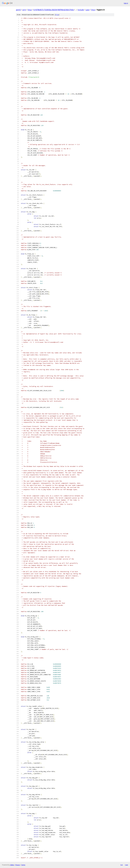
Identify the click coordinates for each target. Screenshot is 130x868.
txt (122, 865)
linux (30, 10)
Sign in (126, 3)
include (81, 10)
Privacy (18, 865)
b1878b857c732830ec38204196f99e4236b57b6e (54, 10)
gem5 (18, 10)
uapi (88, 10)
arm (24, 10)
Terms (23, 865)
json (126, 865)
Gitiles (12, 865)
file (57, 15)
